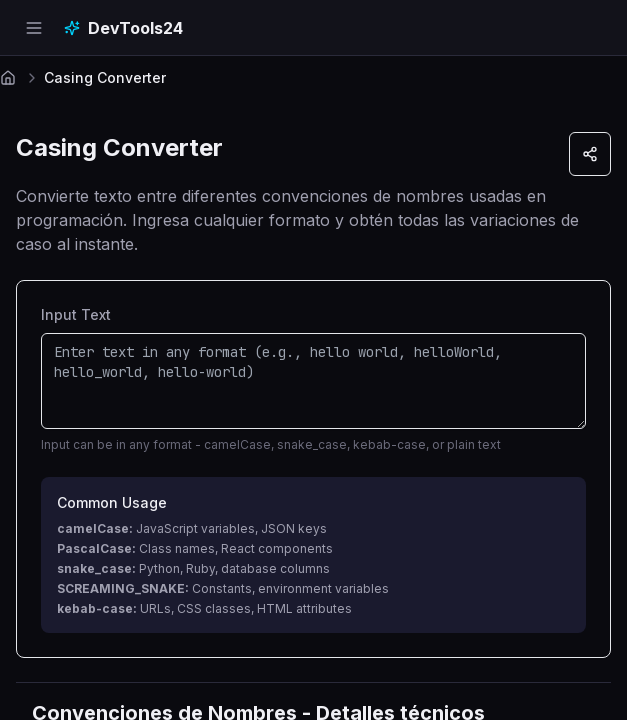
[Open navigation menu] (34, 28)
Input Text (76, 314)
